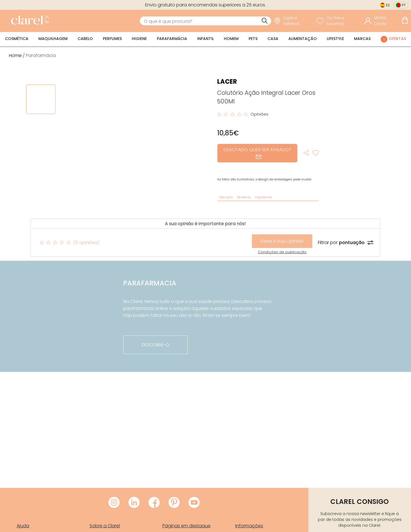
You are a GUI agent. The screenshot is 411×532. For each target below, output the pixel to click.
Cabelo (85, 39)
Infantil (205, 39)
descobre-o (155, 345)
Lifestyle (335, 39)
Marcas (362, 39)
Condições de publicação (282, 252)
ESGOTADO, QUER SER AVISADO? (257, 153)
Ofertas (397, 39)
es (388, 5)
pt (404, 5)
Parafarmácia (172, 39)
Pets (253, 39)
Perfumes (112, 39)
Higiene (139, 39)
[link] (29, 21)
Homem (231, 39)
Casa (273, 39)
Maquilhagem (53, 39)
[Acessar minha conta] (382, 21)
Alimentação (303, 39)
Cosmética (17, 39)
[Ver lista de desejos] (339, 21)
